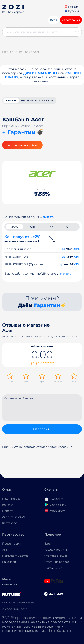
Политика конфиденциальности (19, 602)
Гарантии (47, 305)
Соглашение (53, 568)
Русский (72, 11)
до (63, 249)
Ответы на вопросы (58, 562)
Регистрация (71, 20)
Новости (8, 511)
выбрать (48, 217)
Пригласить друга (15, 556)
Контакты (9, 505)
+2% (77, 249)
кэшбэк (11, 100)
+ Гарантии (19, 132)
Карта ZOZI (10, 523)
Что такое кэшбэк (57, 556)
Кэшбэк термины (56, 550)
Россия (71, 7)
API (5, 550)
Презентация (11, 544)
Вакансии (9, 562)
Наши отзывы (12, 499)
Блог (48, 544)
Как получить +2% (22, 239)
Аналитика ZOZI (14, 517)
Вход (54, 20)
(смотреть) (65, 274)
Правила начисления (37, 100)
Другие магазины (40, 73)
